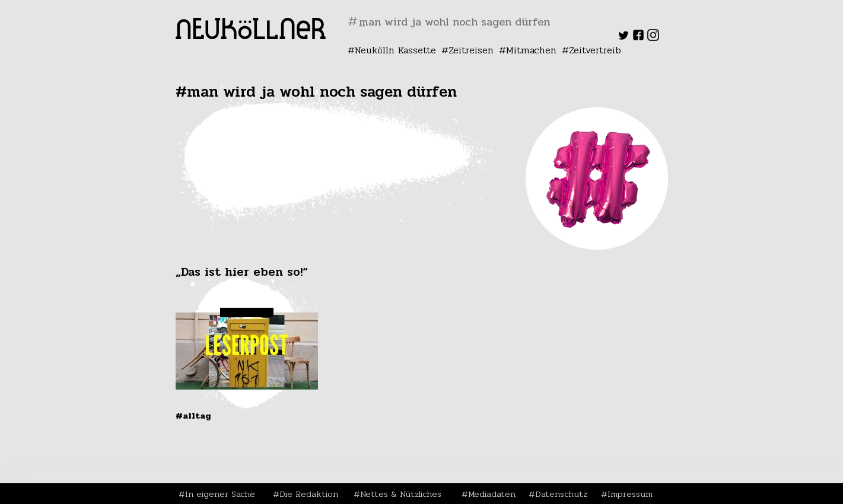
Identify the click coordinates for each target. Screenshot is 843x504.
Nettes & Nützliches (401, 494)
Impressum (630, 494)
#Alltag (193, 416)
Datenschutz (561, 494)
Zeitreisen (471, 50)
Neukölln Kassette (395, 50)
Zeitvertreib (595, 50)
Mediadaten (492, 494)
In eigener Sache (220, 494)
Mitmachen (531, 50)
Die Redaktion (309, 494)
